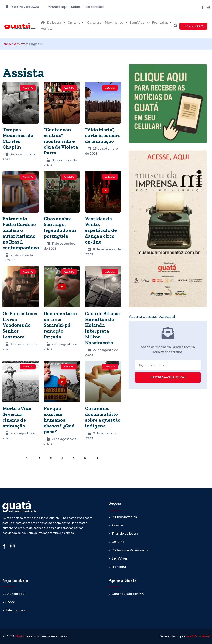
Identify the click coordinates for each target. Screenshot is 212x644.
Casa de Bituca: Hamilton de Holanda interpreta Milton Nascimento (102, 328)
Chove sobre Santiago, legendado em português (60, 227)
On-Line (74, 23)
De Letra (54, 23)
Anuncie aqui (58, 7)
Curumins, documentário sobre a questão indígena (103, 417)
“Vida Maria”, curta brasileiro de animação (103, 135)
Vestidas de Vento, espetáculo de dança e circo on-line (101, 230)
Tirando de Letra (125, 533)
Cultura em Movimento (105, 23)
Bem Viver (138, 23)
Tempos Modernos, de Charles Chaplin (18, 138)
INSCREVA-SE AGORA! (168, 377)
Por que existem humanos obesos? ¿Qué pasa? (59, 420)
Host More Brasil (198, 636)
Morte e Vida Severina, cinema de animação (17, 417)
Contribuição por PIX (128, 594)
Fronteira (119, 567)
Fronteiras (160, 23)
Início (7, 44)
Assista (47, 29)
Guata (19, 636)
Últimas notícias (124, 517)
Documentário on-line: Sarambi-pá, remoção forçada (60, 325)
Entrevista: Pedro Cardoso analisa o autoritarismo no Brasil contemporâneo (21, 233)
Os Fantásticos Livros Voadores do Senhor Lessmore (20, 325)
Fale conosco (94, 7)
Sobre (76, 7)
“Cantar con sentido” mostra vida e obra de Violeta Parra (61, 141)
